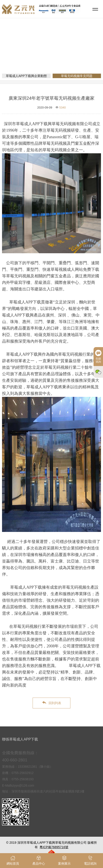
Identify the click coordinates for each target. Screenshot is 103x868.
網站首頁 (34, 55)
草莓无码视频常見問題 (78, 55)
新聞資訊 (51, 55)
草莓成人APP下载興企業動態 (26, 76)
